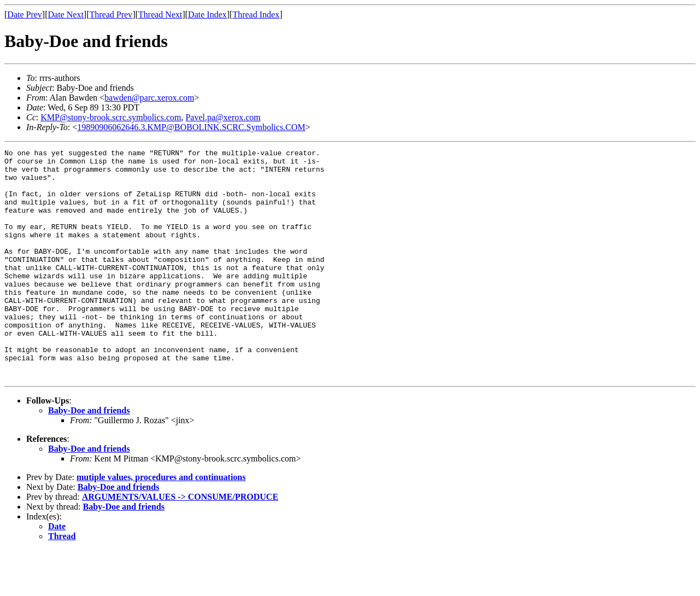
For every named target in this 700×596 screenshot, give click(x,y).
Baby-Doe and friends (89, 456)
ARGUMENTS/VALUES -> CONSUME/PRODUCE (180, 543)
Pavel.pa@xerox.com (223, 117)
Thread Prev (111, 14)
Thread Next (160, 14)
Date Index (208, 14)
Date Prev (25, 14)
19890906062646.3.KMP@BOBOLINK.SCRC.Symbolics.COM (191, 127)
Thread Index (256, 14)
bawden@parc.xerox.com (149, 98)
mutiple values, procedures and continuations (161, 523)
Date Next (66, 14)
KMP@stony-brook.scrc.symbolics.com (111, 117)
